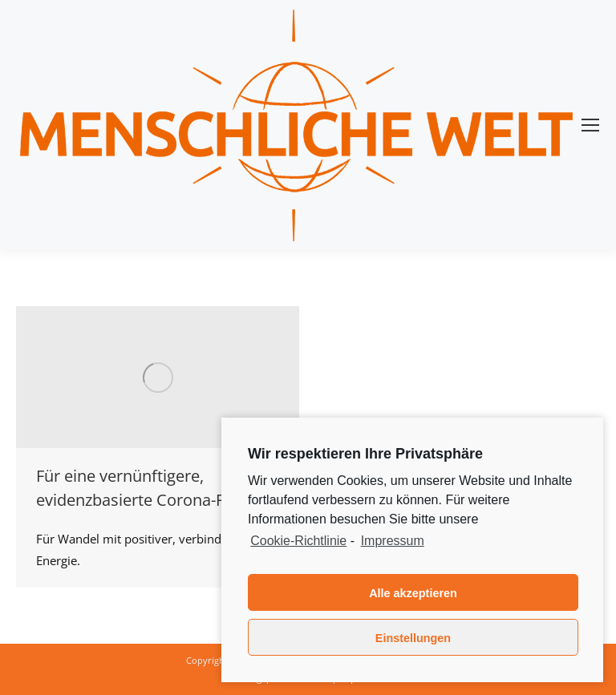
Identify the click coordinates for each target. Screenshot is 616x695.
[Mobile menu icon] (590, 125)
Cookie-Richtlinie (298, 541)
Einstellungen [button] (413, 638)
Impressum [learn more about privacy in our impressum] (393, 541)
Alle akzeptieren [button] (413, 593)
